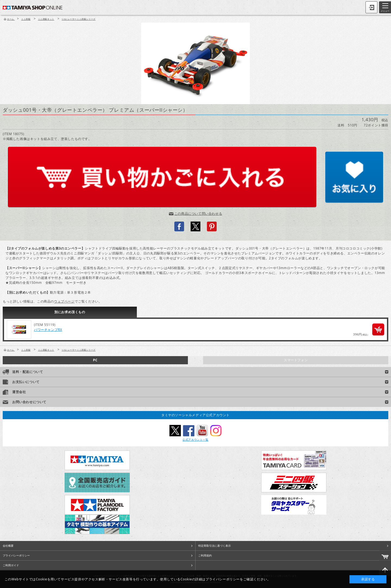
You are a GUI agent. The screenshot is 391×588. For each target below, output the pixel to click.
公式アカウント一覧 (195, 440)
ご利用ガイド (11, 565)
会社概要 (8, 546)
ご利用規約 (205, 555)
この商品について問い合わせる (198, 214)
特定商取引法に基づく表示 (215, 546)
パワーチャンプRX (48, 330)
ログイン (371, 7)
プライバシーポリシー (16, 555)
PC (95, 360)
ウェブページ (64, 301)
